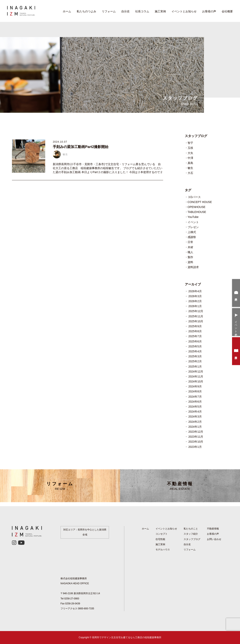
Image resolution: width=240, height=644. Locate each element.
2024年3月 (195, 417)
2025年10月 (196, 321)
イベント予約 (236, 322)
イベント (193, 222)
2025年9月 (195, 326)
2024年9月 (195, 386)
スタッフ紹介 (191, 534)
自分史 (125, 11)
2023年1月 (195, 447)
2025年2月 (195, 361)
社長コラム (142, 11)
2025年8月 (195, 331)
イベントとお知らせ (184, 11)
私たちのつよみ (86, 11)
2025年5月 (195, 346)
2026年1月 (195, 306)
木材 (190, 247)
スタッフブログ (192, 539)
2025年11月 (196, 316)
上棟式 (192, 232)
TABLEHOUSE (197, 212)
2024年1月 (195, 427)
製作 (190, 257)
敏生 (190, 168)
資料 (190, 262)
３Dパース (194, 197)
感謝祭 (192, 237)
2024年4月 (195, 412)
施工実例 (160, 11)
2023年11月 (196, 437)
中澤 (190, 158)
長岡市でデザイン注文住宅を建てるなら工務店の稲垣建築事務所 (127, 637)
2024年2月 (195, 422)
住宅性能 (160, 539)
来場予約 (236, 293)
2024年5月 (195, 407)
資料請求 (193, 267)
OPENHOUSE (196, 207)
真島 (190, 163)
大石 (190, 173)
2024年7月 (195, 397)
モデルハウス (163, 550)
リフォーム (109, 11)
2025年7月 (195, 336)
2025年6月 (195, 341)
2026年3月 (195, 296)
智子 (190, 143)
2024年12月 (196, 372)
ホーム (67, 11)
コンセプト (162, 534)
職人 (190, 252)
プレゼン (193, 227)
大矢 (190, 153)
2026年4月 (195, 291)
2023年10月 (196, 442)
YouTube (193, 217)
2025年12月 (196, 311)
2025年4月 (195, 351)
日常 (190, 242)
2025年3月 (195, 356)
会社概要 (227, 11)
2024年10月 (196, 381)
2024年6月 (195, 402)
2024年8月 (195, 391)
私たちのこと (191, 529)
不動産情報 (180, 486)
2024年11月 (196, 376)
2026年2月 (195, 301)
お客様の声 (209, 11)
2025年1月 (195, 367)
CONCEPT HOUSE (200, 202)
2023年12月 (196, 432)
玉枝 (190, 148)
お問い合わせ (214, 539)
